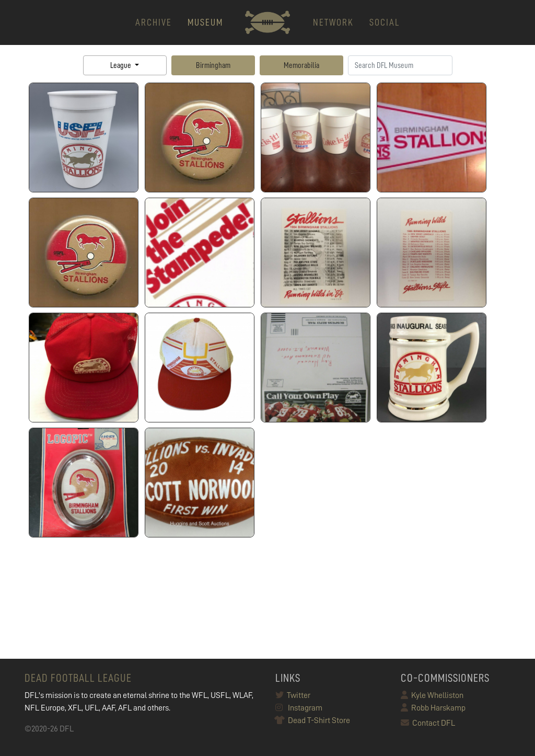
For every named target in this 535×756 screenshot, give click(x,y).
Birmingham (213, 65)
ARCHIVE (154, 22)
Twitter (293, 695)
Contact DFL (428, 723)
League (121, 65)
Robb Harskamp (433, 708)
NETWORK (333, 22)
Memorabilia (301, 65)
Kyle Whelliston (432, 695)
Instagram (299, 708)
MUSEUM (205, 22)
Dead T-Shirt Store (313, 720)
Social (385, 22)
